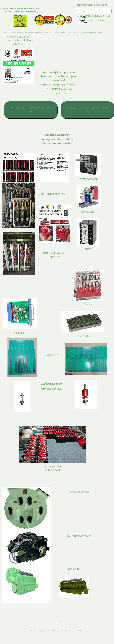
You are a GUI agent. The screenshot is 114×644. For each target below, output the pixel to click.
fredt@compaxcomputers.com (94, 20)
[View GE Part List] (31, 110)
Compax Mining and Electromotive (20, 8)
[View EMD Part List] (87, 110)
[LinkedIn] (57, 624)
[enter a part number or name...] (93, 11)
